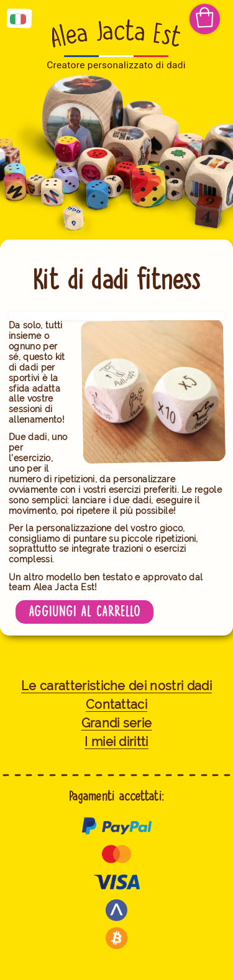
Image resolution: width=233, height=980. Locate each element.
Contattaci (116, 705)
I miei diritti (116, 742)
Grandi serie (117, 723)
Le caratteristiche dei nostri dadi (116, 686)
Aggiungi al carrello (85, 611)
